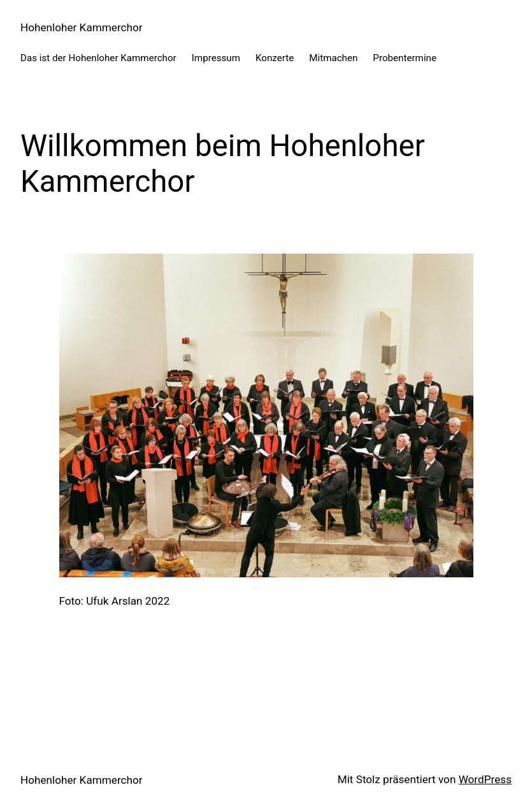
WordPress (485, 779)
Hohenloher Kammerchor (82, 27)
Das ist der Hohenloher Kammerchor (98, 58)
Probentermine (405, 58)
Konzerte (275, 58)
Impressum (216, 58)
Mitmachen (333, 58)
